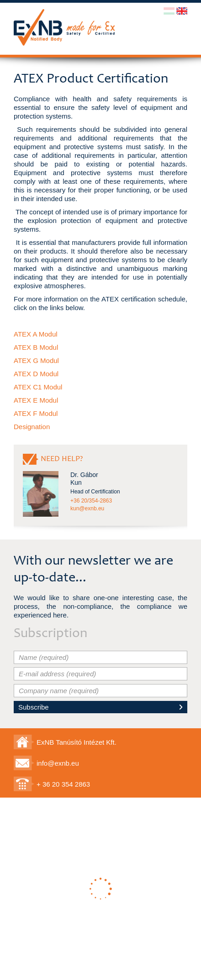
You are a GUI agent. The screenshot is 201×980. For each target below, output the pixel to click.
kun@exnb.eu (87, 508)
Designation (32, 427)
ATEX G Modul (36, 360)
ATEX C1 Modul (38, 387)
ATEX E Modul (36, 400)
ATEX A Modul (36, 334)
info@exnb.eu (58, 763)
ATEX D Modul (36, 374)
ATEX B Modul (36, 347)
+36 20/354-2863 (91, 501)
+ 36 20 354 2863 (63, 784)
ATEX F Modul (36, 413)
